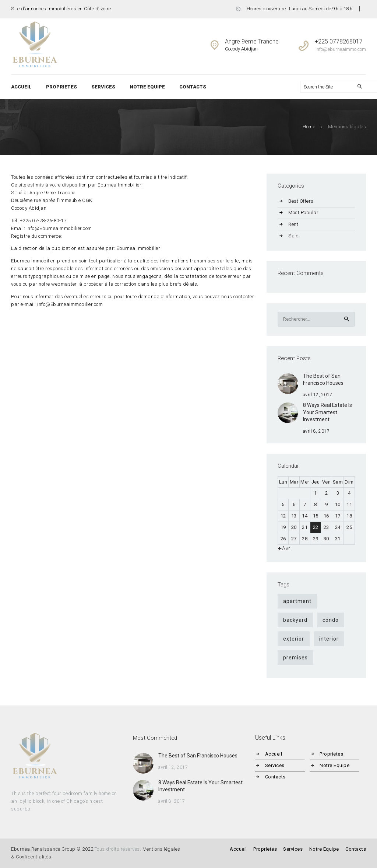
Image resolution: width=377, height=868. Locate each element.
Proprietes (332, 754)
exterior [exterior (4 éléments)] (294, 639)
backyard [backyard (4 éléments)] (295, 620)
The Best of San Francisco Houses (323, 380)
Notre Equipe (335, 765)
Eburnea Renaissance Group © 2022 (52, 849)
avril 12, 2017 (318, 395)
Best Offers (301, 201)
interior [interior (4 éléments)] (329, 639)
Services (276, 765)
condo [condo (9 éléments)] (331, 620)
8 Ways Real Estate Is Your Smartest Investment (327, 412)
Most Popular (303, 212)
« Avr (284, 548)
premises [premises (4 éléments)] (295, 658)
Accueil (274, 754)
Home (309, 127)
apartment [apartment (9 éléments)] (297, 601)
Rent (293, 224)
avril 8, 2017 (316, 431)
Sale (293, 236)
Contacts (276, 777)
